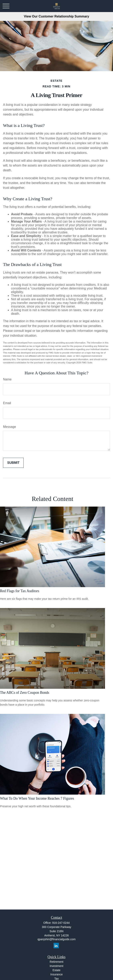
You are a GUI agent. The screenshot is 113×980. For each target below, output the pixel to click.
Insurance (56, 974)
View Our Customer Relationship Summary (56, 16)
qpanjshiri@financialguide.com (56, 939)
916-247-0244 (61, 923)
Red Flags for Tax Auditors (20, 591)
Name (7, 379)
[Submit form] (13, 463)
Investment (56, 966)
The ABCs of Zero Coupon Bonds (25, 693)
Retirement (56, 962)
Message (10, 427)
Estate (56, 970)
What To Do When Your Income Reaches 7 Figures (37, 798)
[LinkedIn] (56, 946)
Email (7, 403)
